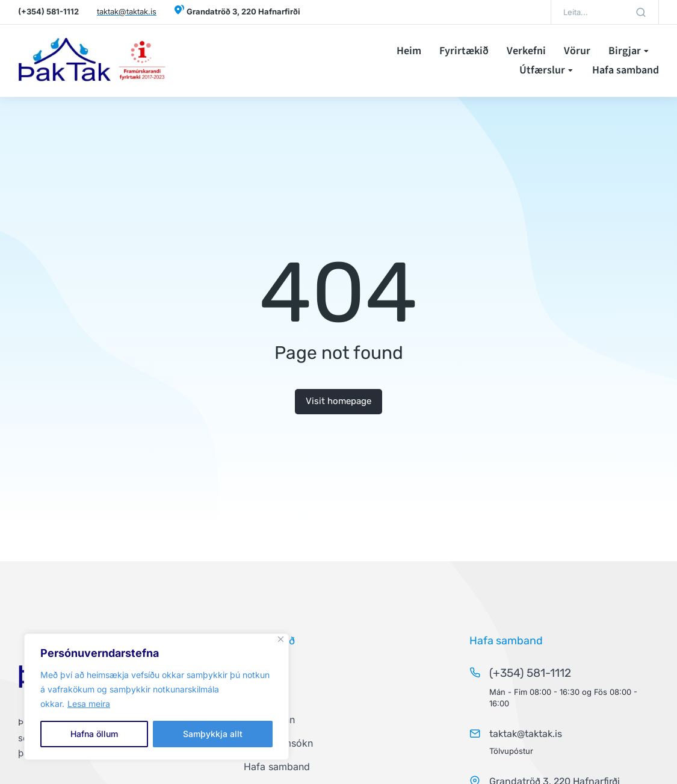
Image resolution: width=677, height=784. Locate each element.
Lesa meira (89, 704)
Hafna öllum (94, 734)
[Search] (641, 12)
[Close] (281, 639)
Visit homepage (338, 401)
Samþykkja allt (213, 734)
